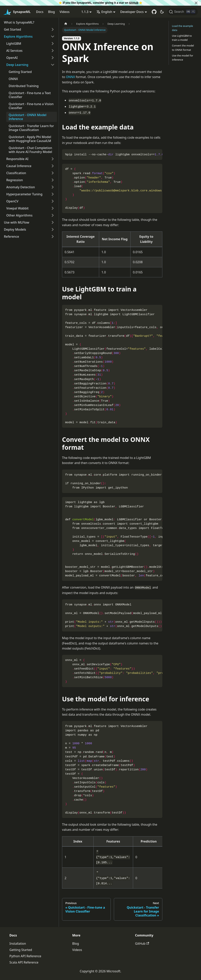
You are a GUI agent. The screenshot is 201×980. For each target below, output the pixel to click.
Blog (51, 12)
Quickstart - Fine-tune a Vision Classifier (31, 106)
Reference (11, 237)
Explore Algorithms (18, 36)
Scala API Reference (24, 962)
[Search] (183, 12)
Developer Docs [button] (132, 12)
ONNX (13, 79)
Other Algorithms (19, 215)
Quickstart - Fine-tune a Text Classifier (30, 95)
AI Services (14, 51)
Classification (16, 173)
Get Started (12, 29)
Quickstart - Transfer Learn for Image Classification (31, 128)
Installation (18, 944)
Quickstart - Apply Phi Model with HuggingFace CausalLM (30, 139)
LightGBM (14, 44)
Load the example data (182, 28)
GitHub (134, 3)
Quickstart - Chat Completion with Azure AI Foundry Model (30, 150)
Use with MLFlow (17, 222)
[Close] (196, 3)
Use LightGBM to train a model (182, 38)
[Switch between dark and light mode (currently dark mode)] (162, 12)
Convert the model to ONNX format (183, 48)
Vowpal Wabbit (17, 208)
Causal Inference (19, 166)
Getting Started (20, 72)
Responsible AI (17, 159)
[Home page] (66, 24)
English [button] (104, 12)
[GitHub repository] (154, 12)
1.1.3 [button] (85, 12)
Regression (15, 180)
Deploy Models (15, 229)
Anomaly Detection (21, 187)
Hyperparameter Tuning (24, 194)
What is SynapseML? (19, 22)
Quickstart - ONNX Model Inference (27, 117)
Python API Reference (25, 956)
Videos (64, 12)
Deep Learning (17, 65)
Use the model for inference (183, 58)
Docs (40, 12)
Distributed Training (24, 86)
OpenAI (12, 58)
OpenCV (12, 201)
